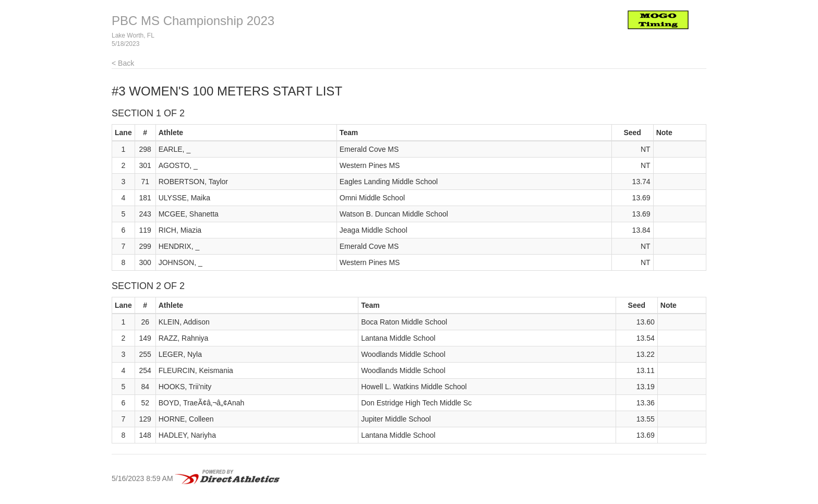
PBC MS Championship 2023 (193, 21)
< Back (123, 63)
